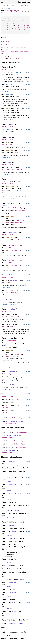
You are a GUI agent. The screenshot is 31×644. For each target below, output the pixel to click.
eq (5, 314)
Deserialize (7, 181)
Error (19, 190)
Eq (7, 418)
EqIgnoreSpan (12, 232)
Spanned (10, 394)
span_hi (8, 410)
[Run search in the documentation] (15, 5)
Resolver (10, 95)
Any (11, 461)
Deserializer (12, 194)
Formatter (6, 169)
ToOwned (13, 592)
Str (14, 24)
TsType (8, 247)
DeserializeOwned (16, 623)
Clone (9, 137)
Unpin (8, 447)
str (21, 129)
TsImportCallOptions (15, 58)
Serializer (11, 384)
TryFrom (15, 602)
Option (21, 26)
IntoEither (14, 538)
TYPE (9, 129)
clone (7, 142)
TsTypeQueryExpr (13, 262)
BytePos (5, 407)
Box (25, 28)
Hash (8, 275)
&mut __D (20, 221)
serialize (8, 350)
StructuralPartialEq (14, 421)
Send (8, 441)
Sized (4, 206)
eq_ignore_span (10, 237)
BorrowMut (13, 484)
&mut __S (19, 354)
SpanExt (13, 583)
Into (14, 532)
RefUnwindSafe (12, 435)
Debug (9, 162)
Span (16, 22)
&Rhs (4, 326)
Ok (13, 381)
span (6, 399)
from (6, 250)
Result (20, 169)
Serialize (11, 372)
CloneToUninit (15, 493)
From (8, 245)
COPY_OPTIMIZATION (14, 72)
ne (5, 324)
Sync (8, 444)
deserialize (9, 187)
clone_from (9, 151)
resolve (8, 109)
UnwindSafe (10, 450)
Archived (10, 84)
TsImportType (24, 2)
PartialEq (11, 309)
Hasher (15, 280)
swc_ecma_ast (6, 8)
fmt (6, 167)
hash (6, 280)
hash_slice (9, 290)
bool (18, 239)
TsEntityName (21, 47)
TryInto (15, 611)
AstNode (10, 124)
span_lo (8, 405)
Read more (26, 81)
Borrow (12, 478)
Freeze (9, 432)
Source (3, 13)
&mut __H (11, 282)
